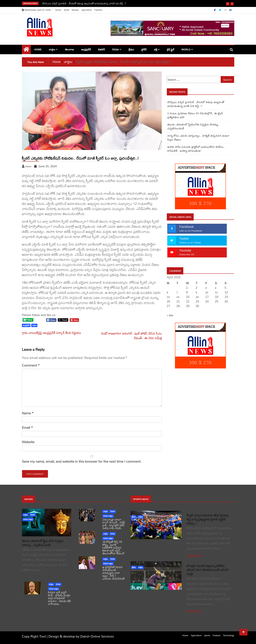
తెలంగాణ (69, 49)
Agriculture (86, 10)
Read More (194, 556)
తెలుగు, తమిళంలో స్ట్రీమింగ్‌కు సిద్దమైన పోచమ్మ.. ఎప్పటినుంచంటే (43, 543)
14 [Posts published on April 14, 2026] (178, 297)
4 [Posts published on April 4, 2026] (216, 288)
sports (207, 635)
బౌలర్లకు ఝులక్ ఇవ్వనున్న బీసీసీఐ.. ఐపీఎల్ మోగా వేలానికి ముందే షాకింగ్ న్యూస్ (208, 570)
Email (27, 428)
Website (28, 442)
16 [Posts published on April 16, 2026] (197, 297)
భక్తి (156, 49)
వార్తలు (52, 49)
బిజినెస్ (101, 49)
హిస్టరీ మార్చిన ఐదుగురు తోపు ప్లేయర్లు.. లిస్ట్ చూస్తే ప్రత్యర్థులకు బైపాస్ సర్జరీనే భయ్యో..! (208, 519)
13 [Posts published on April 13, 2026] (168, 297)
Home (58, 10)
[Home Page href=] (26, 50)
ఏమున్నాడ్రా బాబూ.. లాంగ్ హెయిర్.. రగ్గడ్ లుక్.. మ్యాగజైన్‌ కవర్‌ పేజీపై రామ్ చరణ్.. (114, 524)
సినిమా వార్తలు (28, 519)
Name (28, 413)
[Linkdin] (231, 10)
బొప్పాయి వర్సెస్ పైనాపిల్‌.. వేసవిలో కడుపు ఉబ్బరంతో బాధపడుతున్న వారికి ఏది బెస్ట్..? (84, 3)
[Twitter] (220, 10)
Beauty (75, 10)
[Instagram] (226, 10)
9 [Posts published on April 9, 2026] (196, 292)
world (67, 10)
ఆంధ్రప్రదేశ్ (86, 49)
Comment (31, 365)
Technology (229, 635)
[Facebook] (215, 10)
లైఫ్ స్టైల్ (171, 49)
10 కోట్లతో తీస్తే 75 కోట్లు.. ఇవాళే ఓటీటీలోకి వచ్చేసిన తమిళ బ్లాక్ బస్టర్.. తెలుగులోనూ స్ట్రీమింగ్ (114, 547)
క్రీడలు (131, 49)
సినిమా (116, 49)
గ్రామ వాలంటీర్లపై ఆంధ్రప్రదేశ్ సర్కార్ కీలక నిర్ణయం (51, 333)
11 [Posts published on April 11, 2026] (216, 292)
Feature (217, 635)
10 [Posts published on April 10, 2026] (207, 292)
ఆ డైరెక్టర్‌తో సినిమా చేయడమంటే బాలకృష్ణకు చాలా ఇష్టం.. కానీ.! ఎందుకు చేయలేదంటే (114, 573)
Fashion (98, 10)
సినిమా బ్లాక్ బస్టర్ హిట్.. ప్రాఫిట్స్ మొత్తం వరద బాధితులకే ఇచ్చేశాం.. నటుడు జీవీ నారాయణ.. (60, 598)
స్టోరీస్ (144, 49)
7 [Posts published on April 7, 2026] (177, 292)
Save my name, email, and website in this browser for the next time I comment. (82, 461)
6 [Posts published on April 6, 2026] (167, 292)
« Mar (170, 315)
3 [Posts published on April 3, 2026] (206, 288)
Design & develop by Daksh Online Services (81, 636)
